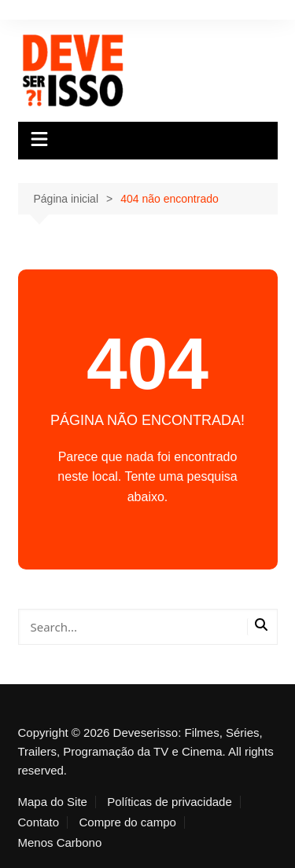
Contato (39, 822)
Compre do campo (128, 822)
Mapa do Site (53, 802)
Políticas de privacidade (169, 802)
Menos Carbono (60, 843)
